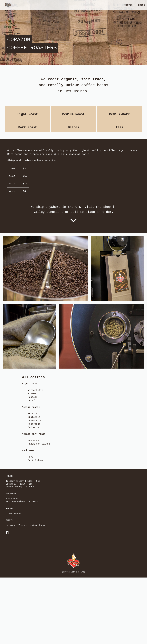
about (142, 5)
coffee (128, 5)
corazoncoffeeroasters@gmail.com (25, 598)
